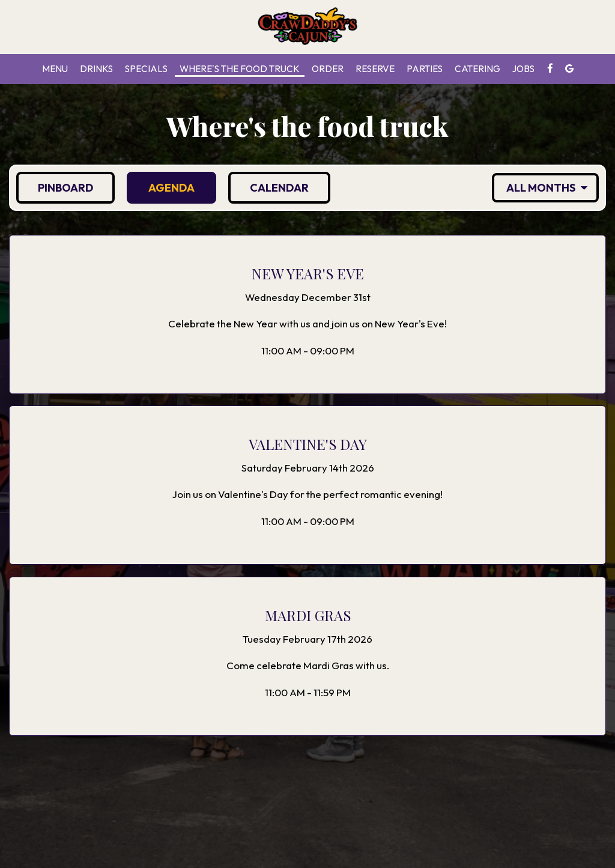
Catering (477, 69)
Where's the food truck (240, 69)
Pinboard (55, 187)
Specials (146, 69)
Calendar (268, 187)
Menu (55, 69)
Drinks (96, 69)
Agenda (161, 187)
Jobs (523, 69)
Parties (425, 69)
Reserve (375, 69)
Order (328, 69)
